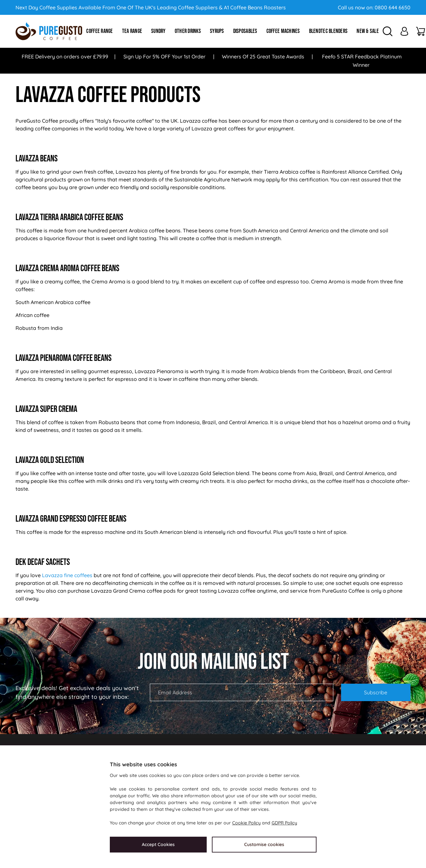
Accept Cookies (158, 844)
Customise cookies (264, 844)
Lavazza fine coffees (67, 575)
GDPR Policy (284, 823)
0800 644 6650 (393, 7)
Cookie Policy (246, 823)
